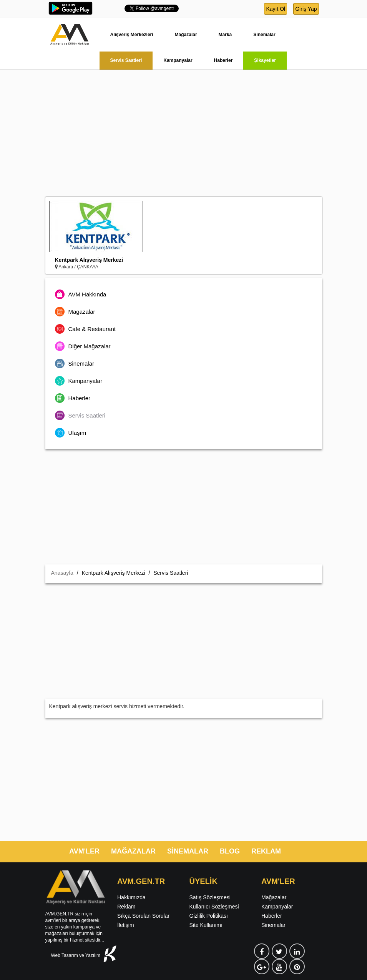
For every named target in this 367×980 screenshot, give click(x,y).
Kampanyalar (178, 60)
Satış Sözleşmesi (210, 897)
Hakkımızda (131, 897)
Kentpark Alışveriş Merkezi (89, 260)
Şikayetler (265, 60)
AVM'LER (84, 851)
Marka (225, 35)
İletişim (126, 925)
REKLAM (266, 851)
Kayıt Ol (276, 9)
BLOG (230, 851)
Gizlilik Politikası (209, 916)
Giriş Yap (306, 9)
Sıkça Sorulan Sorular (143, 916)
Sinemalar (264, 35)
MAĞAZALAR (133, 851)
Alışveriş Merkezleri (132, 35)
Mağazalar (186, 35)
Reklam (126, 907)
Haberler (223, 60)
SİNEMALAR (188, 851)
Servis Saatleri (126, 60)
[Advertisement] (183, 139)
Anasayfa (62, 573)
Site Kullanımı (206, 925)
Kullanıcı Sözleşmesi (214, 907)
